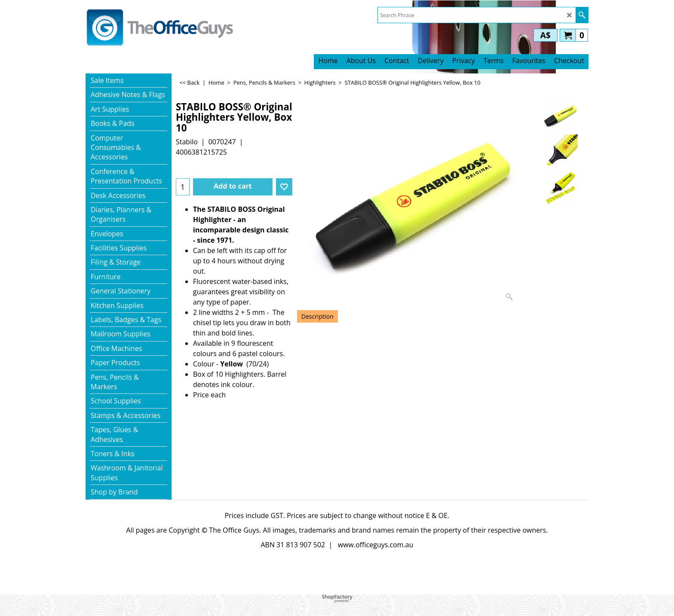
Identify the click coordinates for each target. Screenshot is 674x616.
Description (317, 316)
